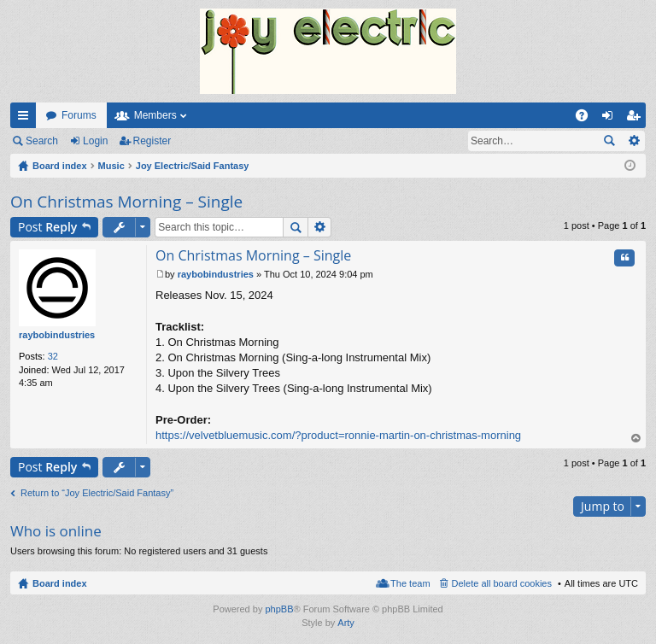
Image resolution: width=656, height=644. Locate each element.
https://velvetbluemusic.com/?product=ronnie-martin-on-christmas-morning (338, 435)
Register (152, 141)
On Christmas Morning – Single (126, 202)
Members (155, 115)
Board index (60, 583)
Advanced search (633, 141)
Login (95, 141)
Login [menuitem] (611, 119)
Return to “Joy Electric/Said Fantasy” (97, 493)
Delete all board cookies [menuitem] (502, 583)
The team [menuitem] (410, 583)
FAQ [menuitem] (587, 119)
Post (47, 227)
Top (636, 439)
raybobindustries (57, 335)
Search (42, 141)
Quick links (26, 119)
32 (53, 356)
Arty (346, 623)
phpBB (279, 609)
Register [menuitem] (637, 119)
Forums (79, 115)
